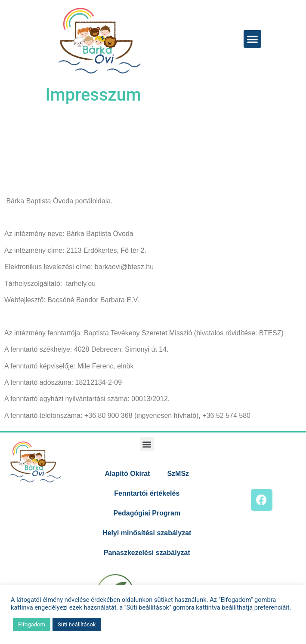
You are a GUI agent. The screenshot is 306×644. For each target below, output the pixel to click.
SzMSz (178, 474)
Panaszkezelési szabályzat (147, 553)
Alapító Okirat (127, 474)
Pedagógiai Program (147, 513)
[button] (252, 39)
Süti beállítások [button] (77, 624)
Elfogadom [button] (32, 624)
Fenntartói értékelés (147, 493)
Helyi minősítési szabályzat (147, 533)
